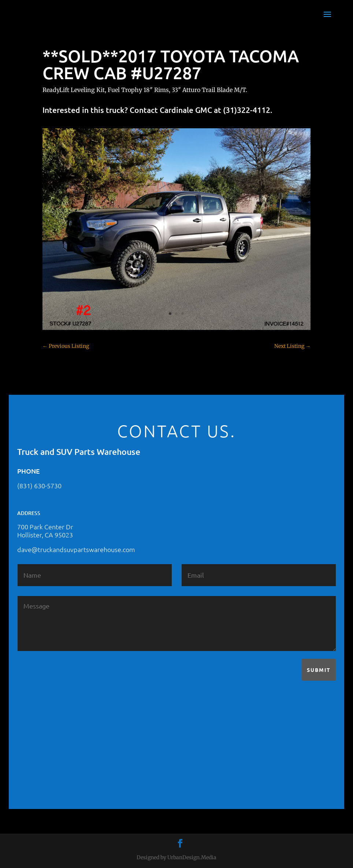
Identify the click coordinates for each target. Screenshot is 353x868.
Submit (319, 670)
